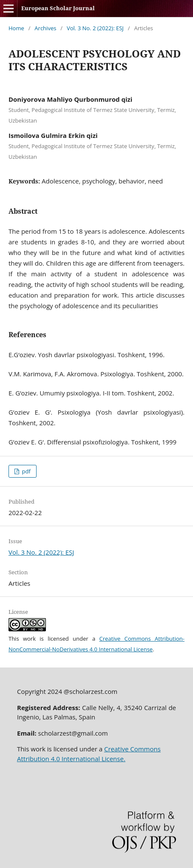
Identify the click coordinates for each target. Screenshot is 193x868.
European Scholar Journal (58, 8)
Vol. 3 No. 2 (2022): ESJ (95, 28)
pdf (26, 471)
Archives (45, 28)
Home (16, 28)
